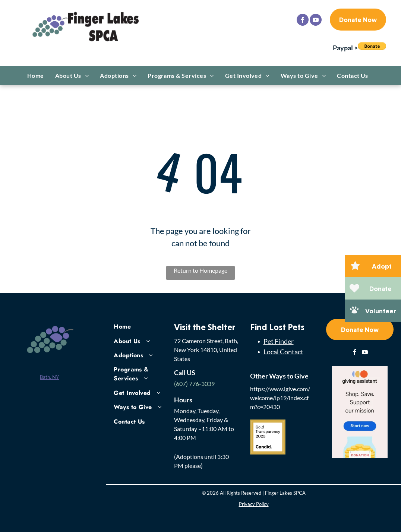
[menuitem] (36, 76)
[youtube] (316, 21)
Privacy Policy (254, 504)
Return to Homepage (200, 270)
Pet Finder (279, 341)
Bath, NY (49, 377)
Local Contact (283, 352)
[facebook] (303, 21)
